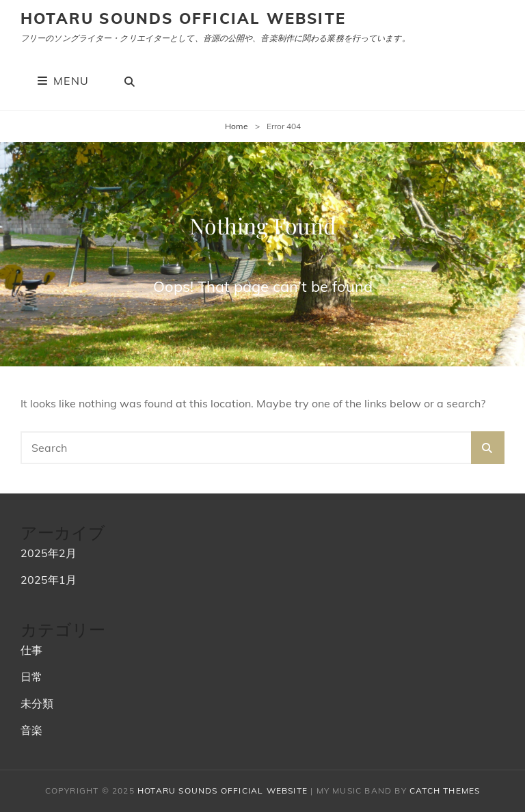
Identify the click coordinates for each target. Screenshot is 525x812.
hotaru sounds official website (183, 18)
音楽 (31, 730)
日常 (31, 677)
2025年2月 (49, 553)
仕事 (31, 650)
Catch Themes (445, 790)
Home (237, 126)
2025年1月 (49, 580)
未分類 (37, 703)
